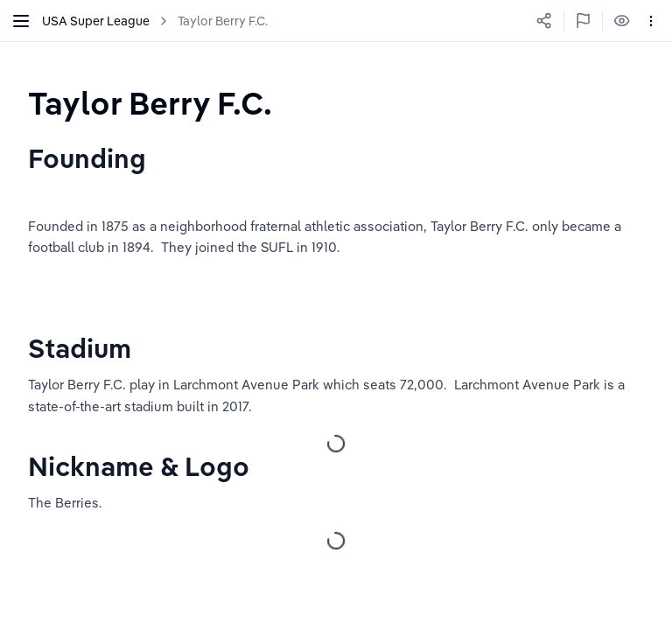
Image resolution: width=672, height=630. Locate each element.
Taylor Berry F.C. (223, 21)
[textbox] (150, 103)
